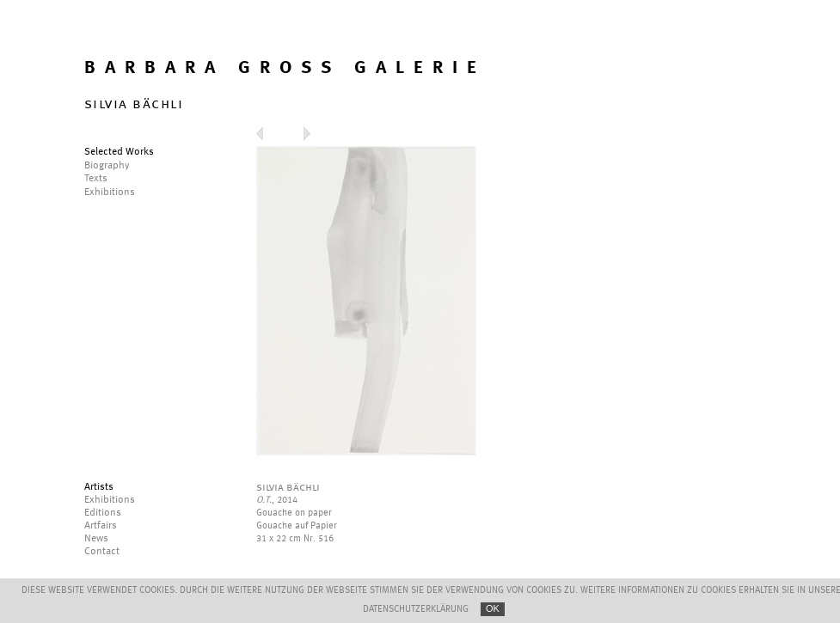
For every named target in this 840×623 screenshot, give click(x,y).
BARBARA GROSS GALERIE (285, 68)
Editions (103, 513)
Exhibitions (110, 500)
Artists (99, 487)
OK (493, 608)
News (96, 539)
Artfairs (101, 526)
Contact (102, 552)
